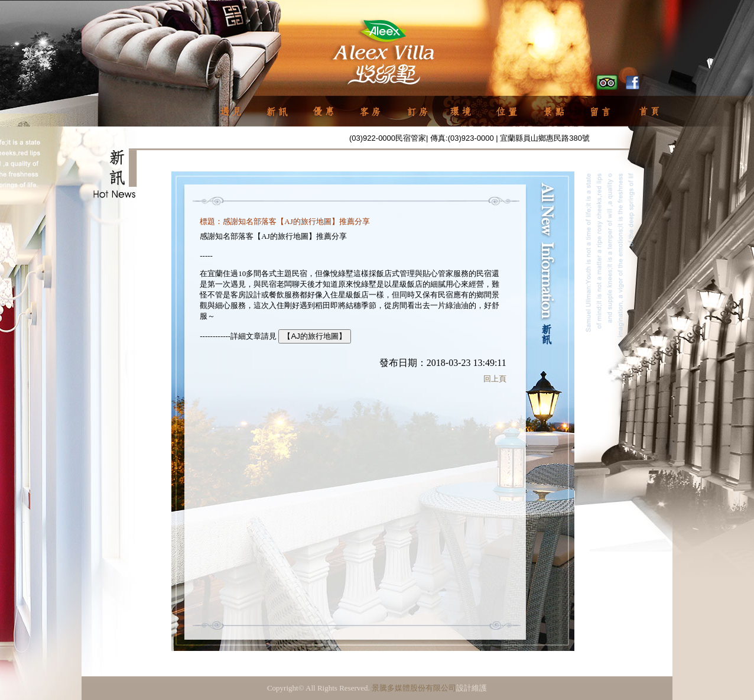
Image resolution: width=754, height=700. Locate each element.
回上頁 (495, 379)
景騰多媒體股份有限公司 (414, 688)
